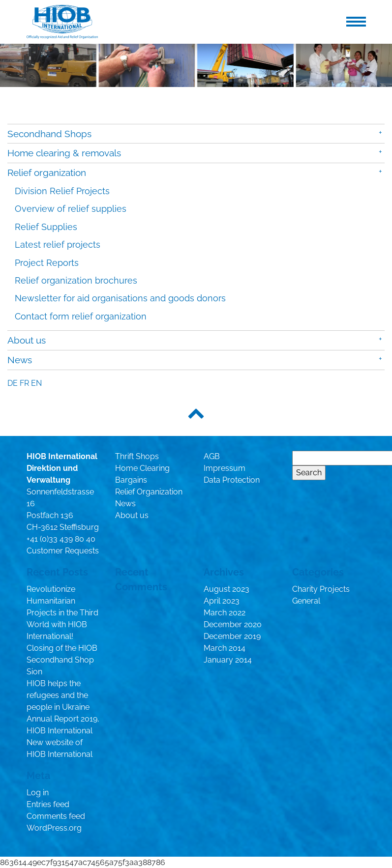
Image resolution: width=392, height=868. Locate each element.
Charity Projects (321, 589)
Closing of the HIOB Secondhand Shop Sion (62, 660)
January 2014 (228, 660)
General (306, 601)
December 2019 (232, 636)
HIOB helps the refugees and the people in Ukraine (58, 695)
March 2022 (225, 613)
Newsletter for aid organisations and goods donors (120, 298)
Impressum (225, 468)
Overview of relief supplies (71, 209)
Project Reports (47, 263)
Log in (38, 793)
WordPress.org (54, 828)
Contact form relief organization (81, 316)
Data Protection (232, 480)
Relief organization (47, 173)
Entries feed (48, 804)
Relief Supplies (46, 227)
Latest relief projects (58, 245)
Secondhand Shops (49, 134)
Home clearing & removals (64, 153)
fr (24, 383)
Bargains (131, 480)
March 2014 (225, 648)
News (20, 360)
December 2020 (233, 624)
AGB (212, 456)
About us (27, 340)
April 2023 (222, 601)
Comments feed (56, 816)
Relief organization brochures (76, 280)
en (36, 383)
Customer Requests (63, 551)
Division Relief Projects (62, 191)
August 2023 (226, 589)
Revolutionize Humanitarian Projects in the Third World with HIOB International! (62, 613)
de (13, 383)
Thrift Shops (137, 456)
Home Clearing (142, 468)
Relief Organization (149, 492)
